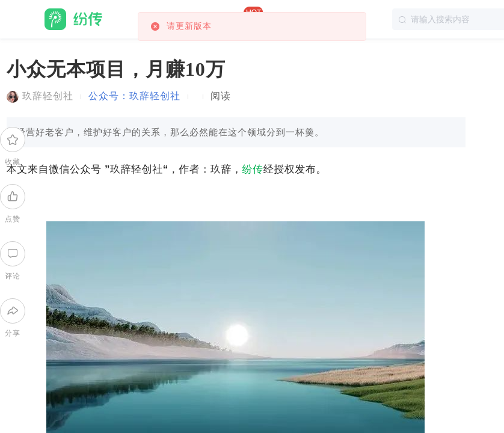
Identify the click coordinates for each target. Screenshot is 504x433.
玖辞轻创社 (48, 96)
